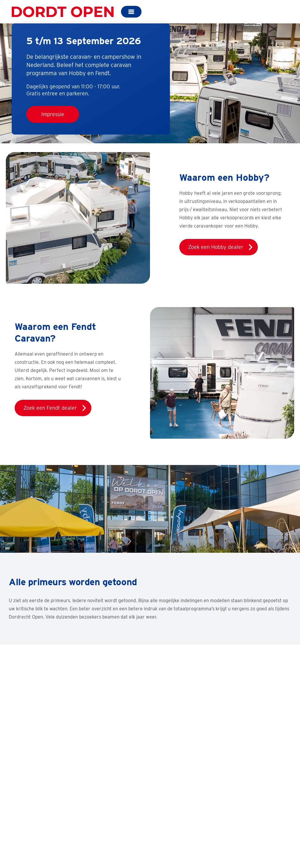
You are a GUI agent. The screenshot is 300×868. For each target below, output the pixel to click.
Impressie (53, 114)
